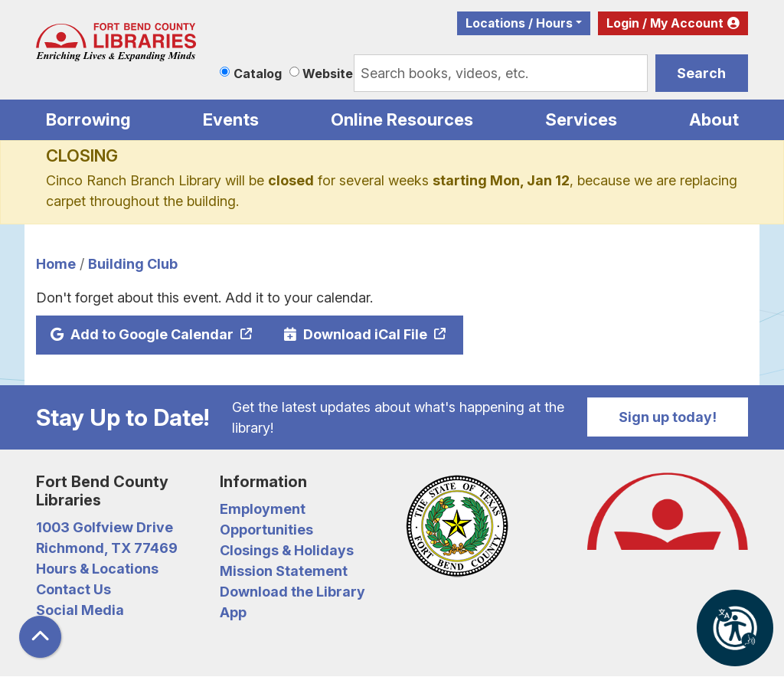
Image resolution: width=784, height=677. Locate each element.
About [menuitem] (714, 119)
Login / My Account (665, 23)
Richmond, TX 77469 (107, 548)
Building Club (133, 264)
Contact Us (73, 589)
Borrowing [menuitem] (88, 119)
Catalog (258, 74)
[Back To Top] (40, 637)
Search (701, 73)
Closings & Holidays (287, 550)
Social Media (80, 610)
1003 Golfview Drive (105, 527)
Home (56, 264)
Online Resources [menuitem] (402, 119)
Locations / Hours (519, 23)
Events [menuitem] (231, 119)
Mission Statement (284, 571)
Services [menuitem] (581, 119)
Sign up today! (668, 417)
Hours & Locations (97, 569)
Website (328, 74)
